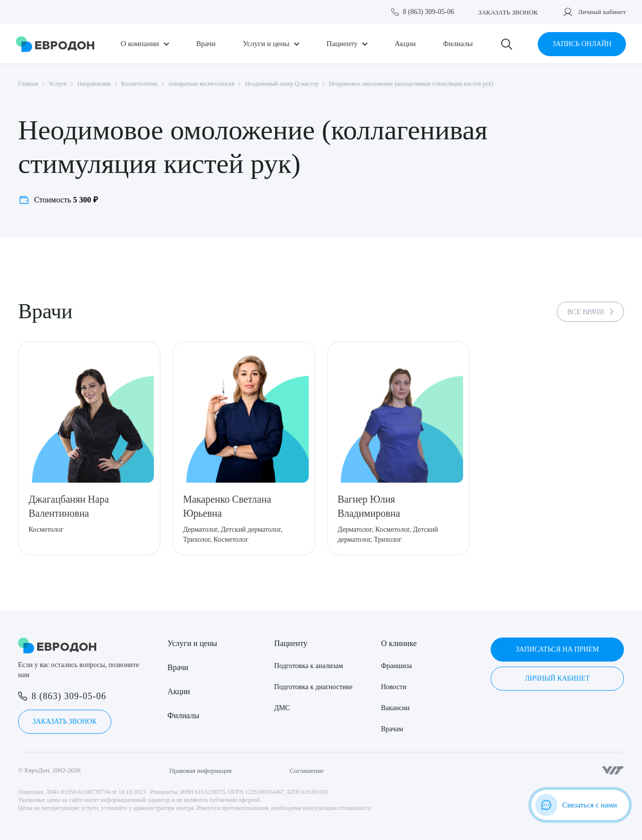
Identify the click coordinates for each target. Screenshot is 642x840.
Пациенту (342, 44)
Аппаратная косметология (201, 84)
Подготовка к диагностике (313, 687)
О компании (140, 44)
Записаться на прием (557, 649)
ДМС (282, 708)
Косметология (139, 84)
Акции (405, 44)
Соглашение (307, 771)
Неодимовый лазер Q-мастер (281, 84)
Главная (28, 84)
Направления (94, 84)
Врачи (206, 44)
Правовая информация (200, 771)
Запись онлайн (582, 44)
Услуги (58, 84)
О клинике (399, 643)
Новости (394, 687)
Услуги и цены (266, 44)
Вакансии (395, 708)
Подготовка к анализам (308, 666)
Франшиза (396, 666)
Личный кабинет (602, 12)
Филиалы (458, 44)
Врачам (392, 729)
